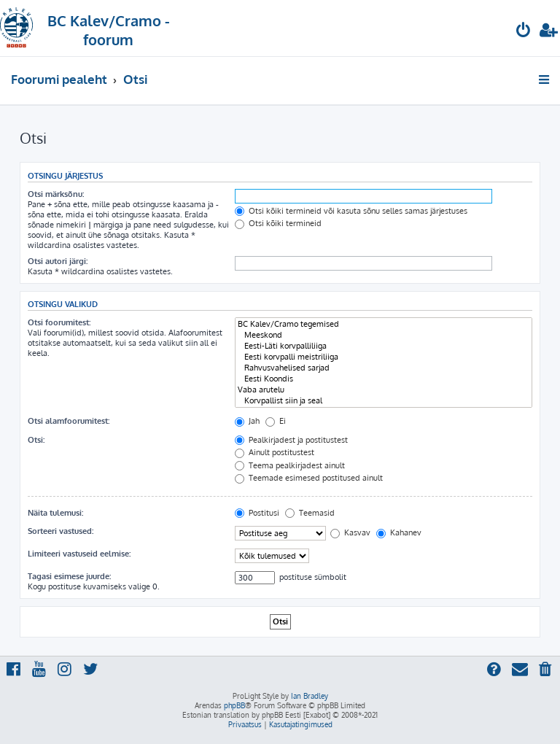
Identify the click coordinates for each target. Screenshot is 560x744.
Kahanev (399, 532)
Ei (276, 421)
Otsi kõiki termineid (278, 223)
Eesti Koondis (384, 379)
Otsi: (36, 440)
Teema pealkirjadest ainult (290, 465)
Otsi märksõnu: (56, 194)
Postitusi (257, 513)
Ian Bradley (310, 696)
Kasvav (350, 532)
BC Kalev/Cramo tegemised (384, 324)
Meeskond (384, 335)
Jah (247, 421)
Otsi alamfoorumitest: (69, 421)
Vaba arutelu (384, 390)
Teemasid (310, 513)
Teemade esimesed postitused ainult (309, 478)
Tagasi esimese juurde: (69, 576)
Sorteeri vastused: (61, 531)
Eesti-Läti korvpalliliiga (384, 346)
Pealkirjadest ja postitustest (291, 440)
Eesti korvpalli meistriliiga (384, 357)
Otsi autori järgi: (58, 261)
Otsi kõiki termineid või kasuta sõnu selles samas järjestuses (351, 211)
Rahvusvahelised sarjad (384, 368)
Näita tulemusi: (55, 513)
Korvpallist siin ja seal (384, 401)
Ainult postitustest (275, 452)
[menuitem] (524, 32)
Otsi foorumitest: (59, 322)
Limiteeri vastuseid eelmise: (79, 554)
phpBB (234, 705)
